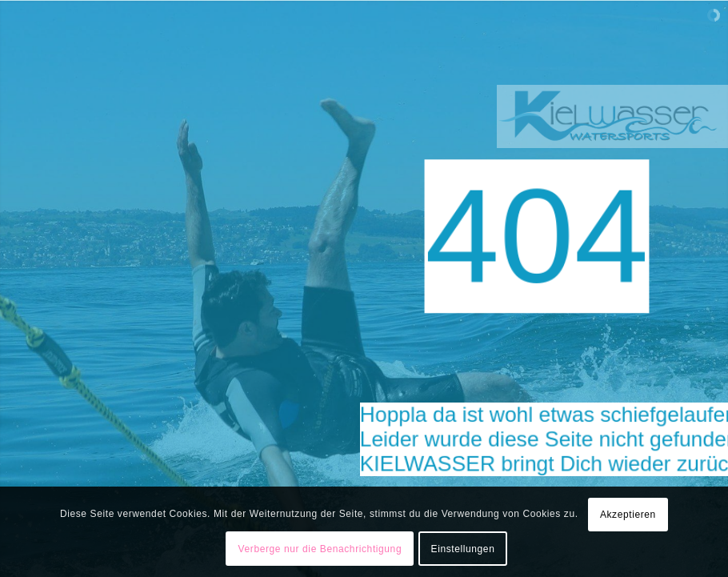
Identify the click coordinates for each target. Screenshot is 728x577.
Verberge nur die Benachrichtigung (320, 549)
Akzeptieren (628, 515)
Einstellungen (463, 549)
